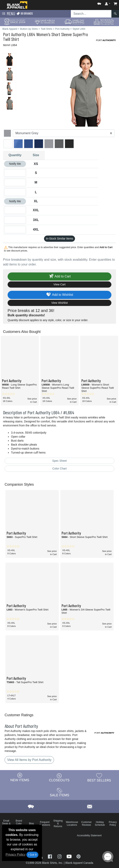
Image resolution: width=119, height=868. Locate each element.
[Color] (64, 133)
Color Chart (60, 469)
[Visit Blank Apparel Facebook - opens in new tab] (50, 856)
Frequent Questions (45, 824)
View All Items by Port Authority (29, 760)
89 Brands (25, 13)
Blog (31, 824)
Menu (8, 14)
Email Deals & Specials (6, 824)
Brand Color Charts (19, 824)
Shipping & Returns (58, 824)
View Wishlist (59, 303)
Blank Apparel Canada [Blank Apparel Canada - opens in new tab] (79, 863)
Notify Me (15, 164)
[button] (99, 3)
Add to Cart (60, 277)
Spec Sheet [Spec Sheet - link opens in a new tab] (59, 461)
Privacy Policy (16, 855)
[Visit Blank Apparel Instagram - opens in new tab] (60, 856)
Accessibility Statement (89, 835)
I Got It (32, 855)
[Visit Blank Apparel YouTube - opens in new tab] (70, 856)
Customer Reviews (86, 824)
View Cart (59, 284)
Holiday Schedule (100, 824)
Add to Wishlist (59, 295)
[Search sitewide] (91, 14)
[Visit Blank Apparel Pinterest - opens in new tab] (78, 856)
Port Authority (14, 34)
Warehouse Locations (72, 824)
